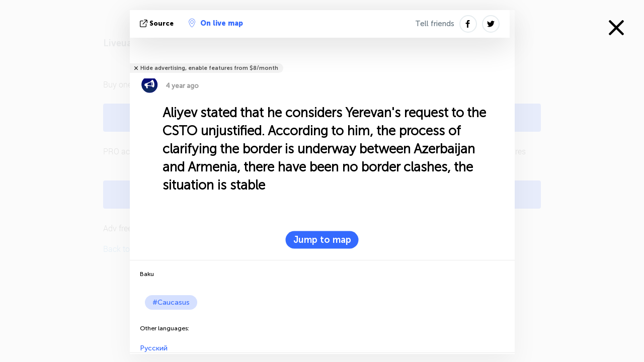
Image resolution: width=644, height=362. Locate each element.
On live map (216, 23)
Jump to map (322, 240)
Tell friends (435, 24)
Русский (154, 348)
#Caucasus (171, 302)
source (158, 23)
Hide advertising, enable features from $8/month (209, 68)
